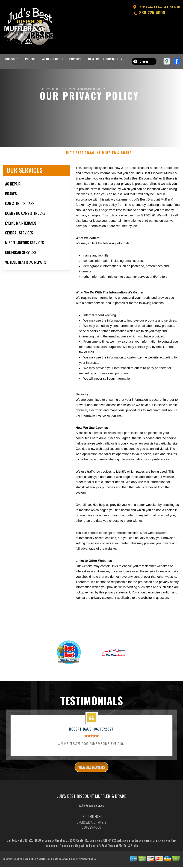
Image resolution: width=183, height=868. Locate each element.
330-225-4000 (152, 12)
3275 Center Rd (69, 89)
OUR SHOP (12, 59)
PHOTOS (30, 59)
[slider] (91, 739)
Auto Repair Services (91, 810)
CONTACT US (114, 59)
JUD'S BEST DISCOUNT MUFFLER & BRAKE (99, 156)
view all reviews (92, 770)
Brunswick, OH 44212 (92, 89)
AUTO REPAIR (50, 59)
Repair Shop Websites (35, 863)
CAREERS (94, 59)
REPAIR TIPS (73, 59)
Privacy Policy (88, 863)
